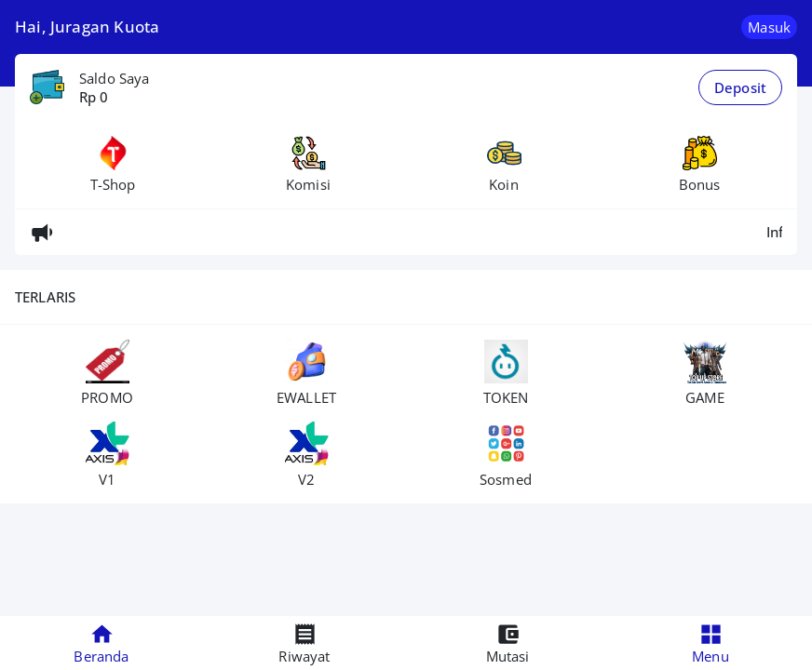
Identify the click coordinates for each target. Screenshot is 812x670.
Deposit (740, 87)
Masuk (769, 27)
